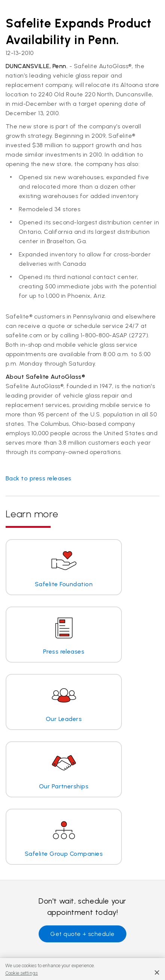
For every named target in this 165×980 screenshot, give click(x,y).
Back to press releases (39, 478)
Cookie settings (22, 973)
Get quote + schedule (82, 934)
